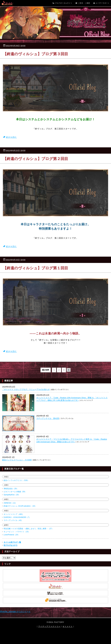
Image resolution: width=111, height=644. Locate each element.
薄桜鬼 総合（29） (11, 489)
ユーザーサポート (101, 3)
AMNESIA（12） (10, 503)
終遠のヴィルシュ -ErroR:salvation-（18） (20, 506)
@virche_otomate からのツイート (15, 612)
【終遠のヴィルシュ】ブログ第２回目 (35, 159)
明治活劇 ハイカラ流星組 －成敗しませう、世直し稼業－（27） (28, 529)
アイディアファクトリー (49, 626)
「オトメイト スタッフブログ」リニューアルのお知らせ (26, 389)
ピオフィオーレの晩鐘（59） (15, 492)
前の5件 (46, 370)
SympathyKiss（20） (12, 495)
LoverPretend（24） (11, 535)
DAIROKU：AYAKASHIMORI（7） (17, 517)
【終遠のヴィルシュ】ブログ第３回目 (35, 54)
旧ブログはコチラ (11, 545)
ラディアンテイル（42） (13, 520)
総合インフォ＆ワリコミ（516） (16, 480)
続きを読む (11, 137)
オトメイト (68, 626)
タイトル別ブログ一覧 (12, 542)
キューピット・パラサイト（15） (17, 532)
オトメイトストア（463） (14, 514)
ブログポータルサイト (62, 3)
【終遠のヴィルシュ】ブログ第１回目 (35, 268)
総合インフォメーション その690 (17, 460)
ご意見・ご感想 (83, 3)
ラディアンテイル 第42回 (48, 418)
